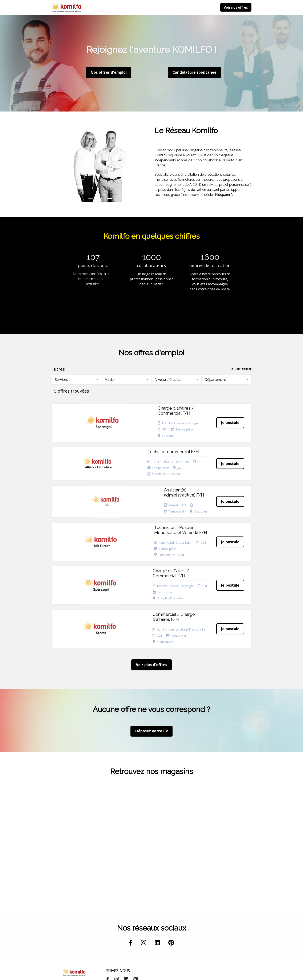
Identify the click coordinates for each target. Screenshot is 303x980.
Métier (126, 380)
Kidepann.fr (224, 195)
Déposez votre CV (151, 644)
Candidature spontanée (115, 913)
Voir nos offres (236, 7)
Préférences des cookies (154, 932)
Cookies (149, 912)
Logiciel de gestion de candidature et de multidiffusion (152, 972)
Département (227, 380)
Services (77, 380)
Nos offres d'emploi (109, 72)
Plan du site (151, 917)
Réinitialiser (241, 369)
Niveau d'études (176, 380)
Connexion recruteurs (151, 924)
